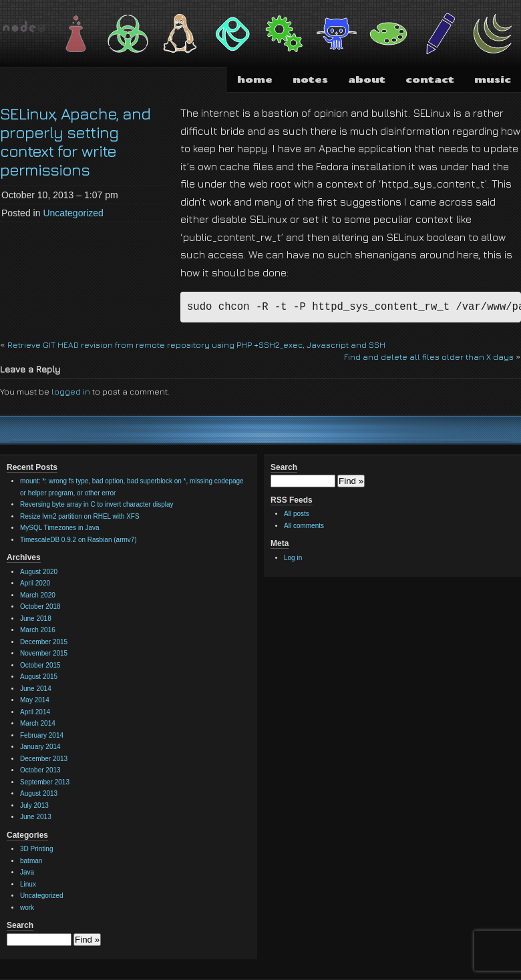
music (493, 79)
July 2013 (34, 805)
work (27, 908)
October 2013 (40, 770)
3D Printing (36, 849)
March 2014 (38, 723)
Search (20, 925)
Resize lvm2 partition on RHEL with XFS (80, 516)
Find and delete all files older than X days (429, 357)
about (367, 79)
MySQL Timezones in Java (60, 528)
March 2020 (38, 595)
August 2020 (39, 572)
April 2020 (35, 583)
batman (31, 861)
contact (430, 79)
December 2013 (44, 759)
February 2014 (42, 735)
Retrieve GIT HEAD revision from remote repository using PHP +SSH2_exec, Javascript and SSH (196, 345)
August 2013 (39, 793)
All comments (304, 526)
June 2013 (36, 817)
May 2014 (35, 700)
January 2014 (40, 747)
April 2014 (35, 712)
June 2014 (36, 689)
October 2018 (40, 606)
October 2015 (40, 665)
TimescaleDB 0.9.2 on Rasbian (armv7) (78, 540)
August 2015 (39, 677)
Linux (28, 884)
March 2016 (38, 630)
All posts (297, 514)
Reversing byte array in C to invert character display (97, 504)
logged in (71, 392)
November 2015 (44, 653)
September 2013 (45, 782)
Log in (293, 558)
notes (310, 79)
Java (27, 872)
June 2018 (36, 619)
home (255, 79)
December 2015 (44, 642)
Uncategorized (73, 213)
